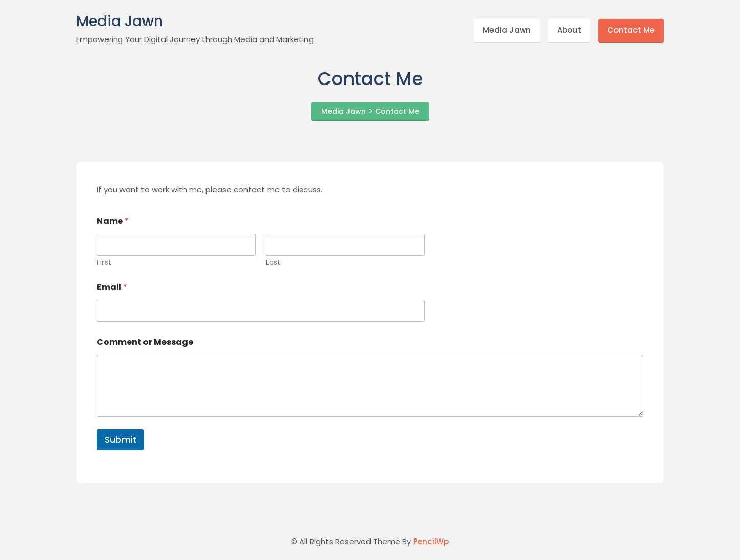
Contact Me (631, 30)
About (569, 30)
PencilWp (431, 541)
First (104, 263)
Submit (120, 440)
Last (273, 263)
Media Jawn (120, 22)
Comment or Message (145, 342)
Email (112, 287)
